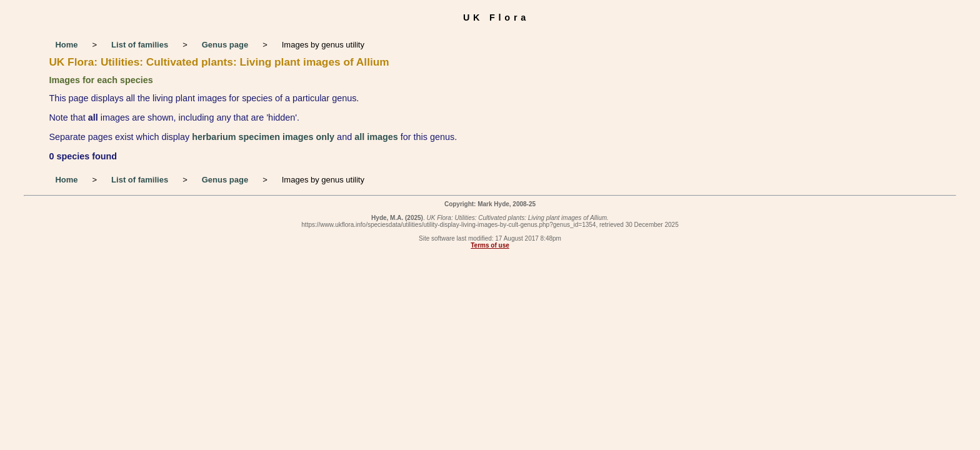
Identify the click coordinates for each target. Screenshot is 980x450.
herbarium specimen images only (263, 137)
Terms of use (490, 245)
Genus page (225, 45)
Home (66, 45)
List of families (140, 45)
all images (376, 137)
